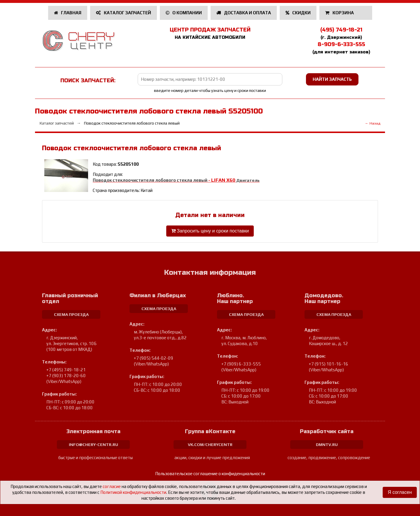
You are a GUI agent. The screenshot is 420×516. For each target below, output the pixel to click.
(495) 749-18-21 (341, 30)
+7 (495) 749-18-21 (66, 370)
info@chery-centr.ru (93, 445)
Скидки (298, 13)
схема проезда (71, 314)
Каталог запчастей (124, 13)
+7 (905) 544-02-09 (154, 358)
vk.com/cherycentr (210, 445)
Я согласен (400, 492)
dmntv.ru (327, 445)
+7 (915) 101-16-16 (329, 364)
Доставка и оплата (244, 13)
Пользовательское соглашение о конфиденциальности (210, 474)
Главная (68, 13)
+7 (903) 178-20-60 (66, 376)
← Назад (373, 123)
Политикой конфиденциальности (133, 492)
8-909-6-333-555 (341, 44)
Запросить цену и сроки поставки (210, 231)
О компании (184, 13)
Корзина (340, 13)
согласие (112, 486)
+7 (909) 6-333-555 (241, 364)
